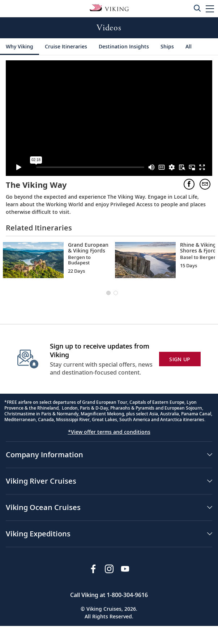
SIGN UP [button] (180, 359)
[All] (189, 47)
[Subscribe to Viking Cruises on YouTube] (125, 569)
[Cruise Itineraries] (66, 47)
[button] (210, 8)
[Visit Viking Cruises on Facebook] (93, 569)
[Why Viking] (20, 47)
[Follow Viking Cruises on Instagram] (109, 569)
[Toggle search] (197, 8)
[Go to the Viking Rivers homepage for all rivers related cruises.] (109, 7)
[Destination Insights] (124, 47)
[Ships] (167, 47)
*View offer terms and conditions (109, 432)
